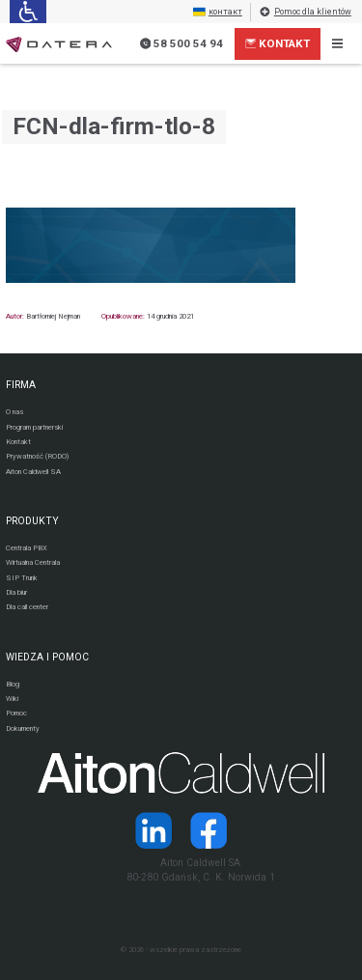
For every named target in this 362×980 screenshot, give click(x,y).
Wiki (12, 699)
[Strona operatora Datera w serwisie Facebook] (209, 830)
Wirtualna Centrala (33, 562)
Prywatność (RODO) (37, 456)
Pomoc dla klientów (305, 12)
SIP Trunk (22, 578)
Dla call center (27, 607)
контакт (218, 12)
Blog (13, 684)
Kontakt (278, 43)
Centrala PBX (27, 548)
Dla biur (16, 592)
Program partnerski (34, 427)
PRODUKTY (32, 521)
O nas (14, 412)
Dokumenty (23, 728)
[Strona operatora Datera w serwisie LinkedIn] (153, 830)
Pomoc (16, 713)
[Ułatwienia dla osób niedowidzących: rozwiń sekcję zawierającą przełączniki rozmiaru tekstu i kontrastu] (28, 12)
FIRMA (21, 385)
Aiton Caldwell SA (33, 472)
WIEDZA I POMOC (47, 657)
